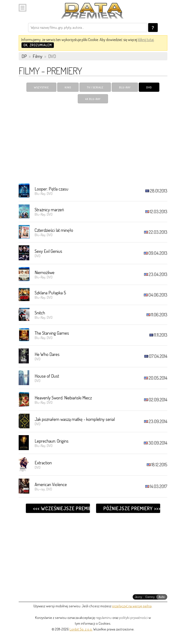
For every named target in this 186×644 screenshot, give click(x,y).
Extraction (43, 463)
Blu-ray (125, 87)
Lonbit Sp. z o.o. (81, 629)
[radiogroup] (150, 597)
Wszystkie (41, 87)
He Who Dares (47, 354)
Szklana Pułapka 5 (50, 293)
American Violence (51, 484)
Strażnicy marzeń (49, 209)
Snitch (40, 313)
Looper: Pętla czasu (51, 189)
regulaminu (104, 618)
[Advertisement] (93, 143)
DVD (149, 87)
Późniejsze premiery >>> (132, 508)
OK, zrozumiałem (38, 45)
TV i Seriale (95, 87)
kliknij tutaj (146, 40)
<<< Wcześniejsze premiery (62, 508)
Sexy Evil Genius (48, 251)
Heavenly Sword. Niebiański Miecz (63, 398)
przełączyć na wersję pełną (132, 606)
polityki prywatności (133, 618)
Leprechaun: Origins (52, 441)
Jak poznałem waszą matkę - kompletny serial (75, 419)
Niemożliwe (45, 272)
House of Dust (47, 376)
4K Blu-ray (93, 99)
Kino (68, 87)
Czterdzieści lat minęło (54, 230)
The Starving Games (52, 333)
